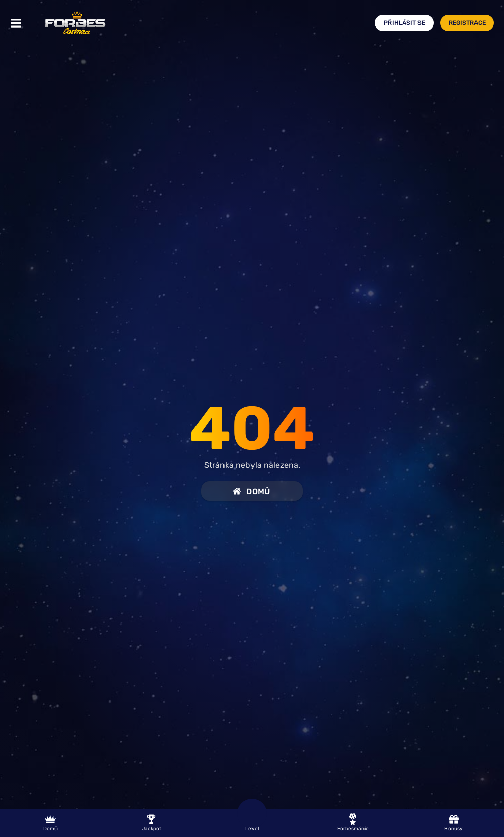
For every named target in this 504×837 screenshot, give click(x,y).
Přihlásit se (404, 23)
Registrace (467, 23)
